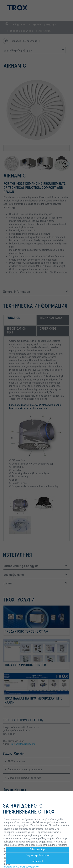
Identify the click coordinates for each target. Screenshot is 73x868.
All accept (38, 861)
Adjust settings (38, 849)
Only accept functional (38, 855)
